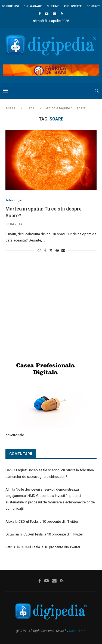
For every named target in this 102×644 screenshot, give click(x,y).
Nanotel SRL (78, 631)
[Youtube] (47, 14)
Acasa (10, 108)
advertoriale (15, 435)
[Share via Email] (63, 250)
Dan (9, 470)
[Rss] (62, 14)
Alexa (10, 521)
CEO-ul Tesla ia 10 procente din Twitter (48, 521)
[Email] (55, 14)
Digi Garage (33, 6)
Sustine (53, 6)
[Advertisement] (46, 314)
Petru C (11, 547)
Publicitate (73, 6)
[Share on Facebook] (45, 250)
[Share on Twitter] (51, 250)
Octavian (12, 534)
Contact (93, 6)
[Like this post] (39, 250)
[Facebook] (40, 14)
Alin (8, 489)
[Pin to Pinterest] (57, 250)
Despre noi (10, 6)
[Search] (97, 91)
